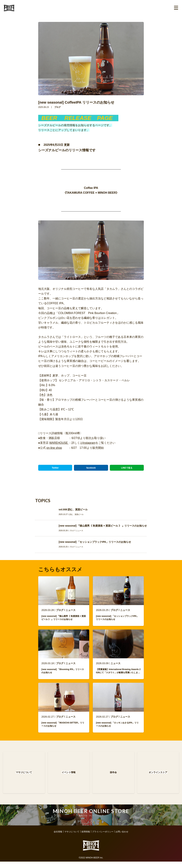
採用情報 (86, 838)
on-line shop (54, 448)
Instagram (89, 443)
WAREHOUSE (59, 443)
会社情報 (58, 838)
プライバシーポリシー (103, 838)
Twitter (55, 468)
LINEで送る (127, 468)
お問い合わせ (122, 838)
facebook (91, 468)
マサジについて (72, 838)
